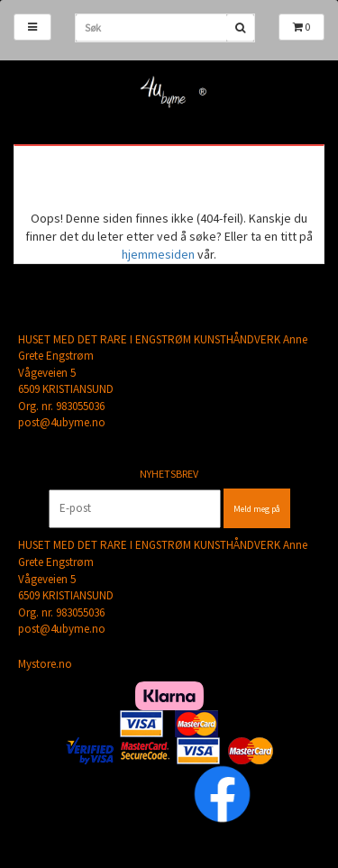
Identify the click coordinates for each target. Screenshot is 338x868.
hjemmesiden (158, 254)
